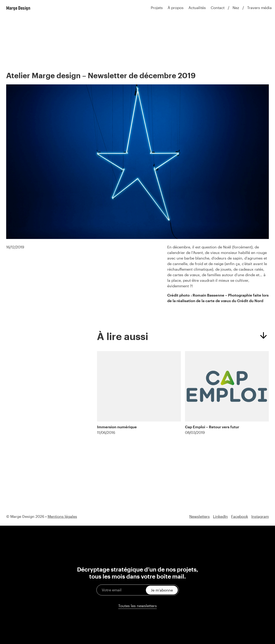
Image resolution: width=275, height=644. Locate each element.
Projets (157, 8)
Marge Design (18, 8)
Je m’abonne (162, 590)
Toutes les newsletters (137, 606)
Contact (218, 8)
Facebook (240, 516)
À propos (176, 8)
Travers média (259, 8)
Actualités (197, 8)
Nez (236, 8)
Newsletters (200, 516)
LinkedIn (220, 516)
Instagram (260, 516)
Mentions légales (62, 516)
